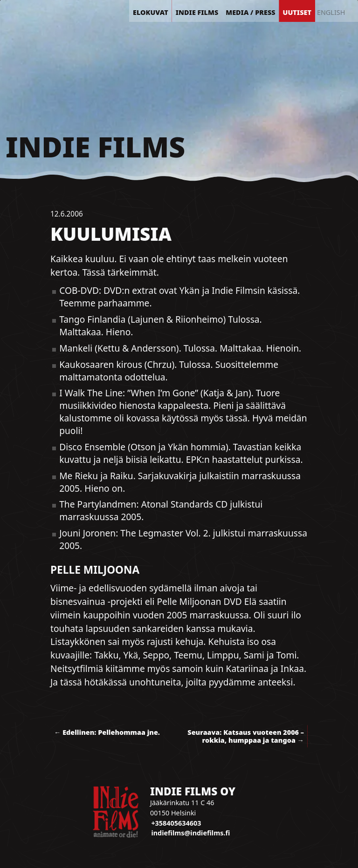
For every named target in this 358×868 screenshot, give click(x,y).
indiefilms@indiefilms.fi (190, 833)
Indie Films (95, 146)
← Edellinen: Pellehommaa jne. (107, 732)
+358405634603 (176, 823)
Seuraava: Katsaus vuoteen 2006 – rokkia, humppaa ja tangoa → (246, 736)
